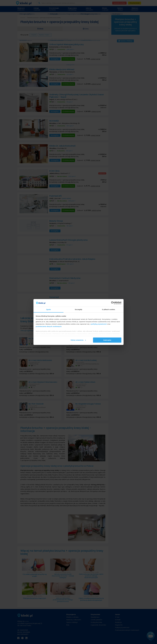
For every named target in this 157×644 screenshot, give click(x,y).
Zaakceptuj (107, 340)
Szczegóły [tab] (78, 309)
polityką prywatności (99, 324)
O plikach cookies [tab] (108, 309)
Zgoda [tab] (48, 309)
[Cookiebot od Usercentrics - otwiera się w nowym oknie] (113, 303)
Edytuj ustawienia (78, 340)
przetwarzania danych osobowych (49, 326)
